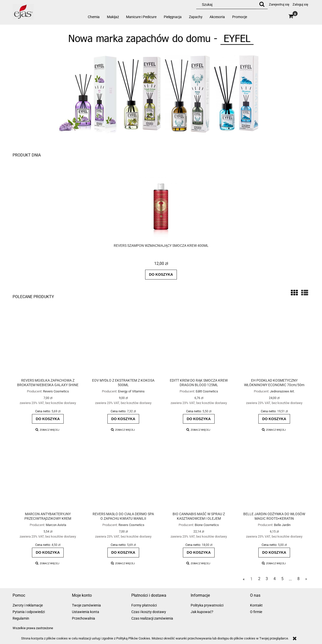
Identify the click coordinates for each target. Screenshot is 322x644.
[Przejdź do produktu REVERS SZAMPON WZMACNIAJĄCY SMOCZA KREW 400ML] (161, 213)
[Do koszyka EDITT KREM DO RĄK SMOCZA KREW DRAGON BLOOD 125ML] (199, 419)
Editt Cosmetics (207, 391)
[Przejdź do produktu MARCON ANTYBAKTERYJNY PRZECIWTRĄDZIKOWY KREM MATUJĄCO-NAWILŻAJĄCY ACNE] (48, 477)
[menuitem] (94, 17)
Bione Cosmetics (207, 525)
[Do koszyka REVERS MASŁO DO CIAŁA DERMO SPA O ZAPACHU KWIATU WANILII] (123, 552)
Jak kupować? (202, 612)
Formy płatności (144, 605)
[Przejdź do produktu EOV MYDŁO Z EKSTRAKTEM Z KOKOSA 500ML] (123, 343)
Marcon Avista (56, 525)
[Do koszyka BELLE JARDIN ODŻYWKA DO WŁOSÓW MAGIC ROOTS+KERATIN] (274, 552)
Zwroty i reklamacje (28, 605)
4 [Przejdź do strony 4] (275, 579)
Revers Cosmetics (56, 391)
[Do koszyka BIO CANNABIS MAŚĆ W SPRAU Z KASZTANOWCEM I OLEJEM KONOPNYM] (199, 552)
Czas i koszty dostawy (149, 612)
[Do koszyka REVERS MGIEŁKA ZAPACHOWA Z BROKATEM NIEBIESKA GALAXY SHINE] (48, 419)
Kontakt (256, 605)
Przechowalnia (84, 618)
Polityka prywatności (207, 605)
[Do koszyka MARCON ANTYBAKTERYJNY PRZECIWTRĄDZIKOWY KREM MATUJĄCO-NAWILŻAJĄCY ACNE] (48, 552)
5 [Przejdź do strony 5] (282, 579)
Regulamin (21, 618)
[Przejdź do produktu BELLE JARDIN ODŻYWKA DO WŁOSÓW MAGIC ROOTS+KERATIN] (274, 477)
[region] (161, 85)
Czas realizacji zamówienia (152, 618)
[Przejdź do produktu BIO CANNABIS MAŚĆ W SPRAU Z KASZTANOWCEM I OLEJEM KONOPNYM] (199, 477)
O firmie (256, 612)
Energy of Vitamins (131, 391)
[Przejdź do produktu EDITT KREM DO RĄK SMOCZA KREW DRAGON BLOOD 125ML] (199, 343)
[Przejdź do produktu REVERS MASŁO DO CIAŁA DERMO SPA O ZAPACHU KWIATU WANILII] (123, 477)
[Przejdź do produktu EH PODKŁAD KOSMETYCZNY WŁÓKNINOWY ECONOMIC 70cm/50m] (274, 343)
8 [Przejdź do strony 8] (298, 579)
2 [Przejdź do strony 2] (259, 579)
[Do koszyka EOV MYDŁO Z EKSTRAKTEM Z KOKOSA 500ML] (123, 419)
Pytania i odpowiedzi (29, 612)
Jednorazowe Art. (282, 391)
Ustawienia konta (86, 612)
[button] (48, 430)
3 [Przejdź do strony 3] (267, 579)
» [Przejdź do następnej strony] (306, 579)
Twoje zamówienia (86, 605)
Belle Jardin (282, 525)
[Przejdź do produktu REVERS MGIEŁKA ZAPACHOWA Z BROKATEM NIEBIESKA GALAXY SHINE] (48, 343)
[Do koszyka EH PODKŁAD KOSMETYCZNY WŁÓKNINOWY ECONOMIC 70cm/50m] (274, 419)
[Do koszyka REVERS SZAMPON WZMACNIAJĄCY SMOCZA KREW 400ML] (161, 274)
